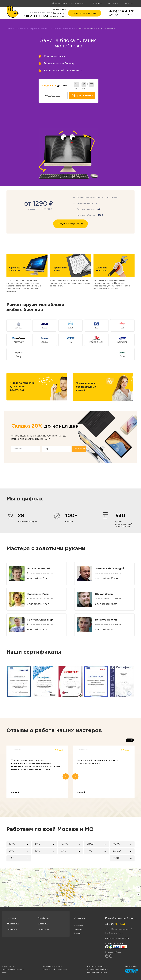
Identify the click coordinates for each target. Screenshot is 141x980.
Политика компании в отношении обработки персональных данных (98, 969)
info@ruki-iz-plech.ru (114, 933)
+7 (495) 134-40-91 (119, 11)
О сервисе (113, 3)
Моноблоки (43, 918)
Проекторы (44, 929)
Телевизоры (13, 924)
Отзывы (129, 3)
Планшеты (12, 929)
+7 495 (116, 925)
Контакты (97, 3)
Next (135, 681)
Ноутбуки (12, 918)
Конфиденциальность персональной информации (55, 968)
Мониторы (43, 924)
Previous (6, 681)
